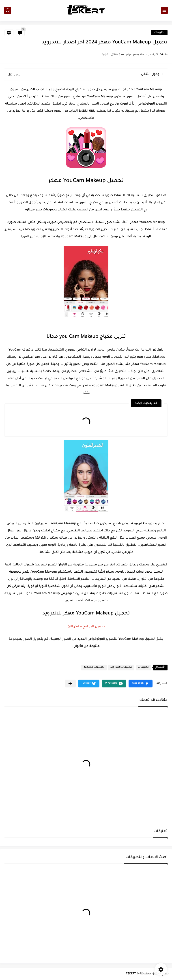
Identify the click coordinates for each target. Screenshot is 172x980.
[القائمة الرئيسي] (164, 10)
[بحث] (8, 10)
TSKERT (131, 974)
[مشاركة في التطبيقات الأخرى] (70, 684)
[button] (141, 684)
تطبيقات (159, 33)
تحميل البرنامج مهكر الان (86, 627)
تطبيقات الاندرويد (121, 667)
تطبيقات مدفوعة (94, 667)
